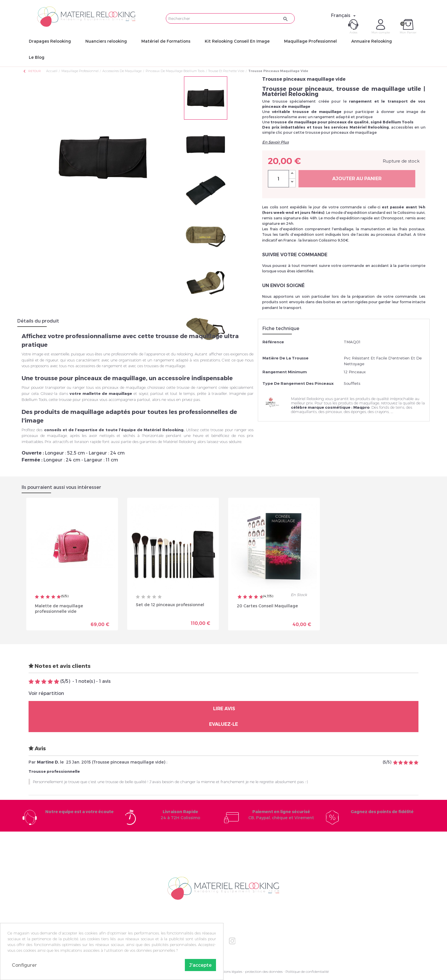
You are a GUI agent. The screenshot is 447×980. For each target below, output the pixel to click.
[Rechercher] (230, 18)
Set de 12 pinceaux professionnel (170, 604)
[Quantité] (278, 179)
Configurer (24, 965)
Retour (32, 71)
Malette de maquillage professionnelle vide (59, 608)
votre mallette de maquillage (101, 393)
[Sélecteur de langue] (344, 15)
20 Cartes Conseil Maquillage (267, 605)
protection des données (264, 971)
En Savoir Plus (275, 142)
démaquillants (304, 412)
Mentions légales (229, 971)
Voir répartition (46, 693)
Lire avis (223, 709)
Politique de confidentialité (307, 971)
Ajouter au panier (357, 179)
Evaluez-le (223, 724)
